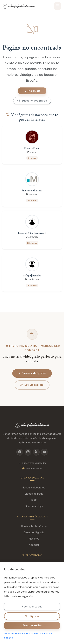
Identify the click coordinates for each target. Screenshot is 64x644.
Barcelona (32, 571)
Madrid (32, 565)
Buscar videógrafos (32, 101)
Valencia (32, 578)
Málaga (32, 590)
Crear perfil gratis (32, 533)
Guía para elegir (32, 506)
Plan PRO (32, 539)
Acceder (32, 545)
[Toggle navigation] (58, 6)
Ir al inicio (32, 91)
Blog (32, 500)
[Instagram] (28, 452)
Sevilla (32, 584)
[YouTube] (44, 452)
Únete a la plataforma (32, 526)
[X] (36, 452)
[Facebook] (20, 452)
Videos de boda (32, 494)
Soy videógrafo (32, 385)
